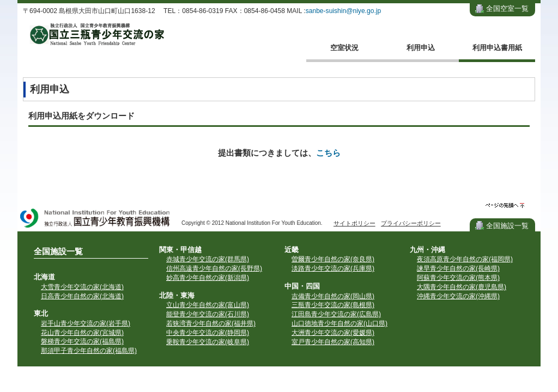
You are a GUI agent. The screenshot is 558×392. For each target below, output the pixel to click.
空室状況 (344, 48)
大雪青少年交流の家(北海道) (82, 287)
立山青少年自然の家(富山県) (208, 305)
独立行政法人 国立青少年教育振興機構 (95, 219)
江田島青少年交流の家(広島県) (336, 314)
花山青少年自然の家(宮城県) (82, 333)
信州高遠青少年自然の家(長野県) (214, 268)
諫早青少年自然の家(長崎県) (458, 268)
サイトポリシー (354, 223)
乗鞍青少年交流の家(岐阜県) (208, 342)
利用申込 (421, 48)
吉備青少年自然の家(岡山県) (333, 296)
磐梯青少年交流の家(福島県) (82, 341)
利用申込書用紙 (497, 48)
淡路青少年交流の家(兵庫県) (333, 268)
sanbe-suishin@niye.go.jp (344, 11)
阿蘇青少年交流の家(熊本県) (458, 278)
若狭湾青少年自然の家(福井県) (211, 323)
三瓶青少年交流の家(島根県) (333, 305)
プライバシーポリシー (411, 223)
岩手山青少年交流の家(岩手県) (86, 323)
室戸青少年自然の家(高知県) (333, 342)
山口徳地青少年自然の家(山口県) (339, 323)
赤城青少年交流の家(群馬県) (208, 259)
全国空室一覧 (507, 8)
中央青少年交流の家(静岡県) (208, 333)
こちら (328, 153)
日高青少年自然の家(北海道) (82, 296)
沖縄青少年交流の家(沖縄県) (458, 296)
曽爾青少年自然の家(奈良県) (333, 259)
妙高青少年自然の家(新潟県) (208, 278)
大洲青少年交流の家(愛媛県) (333, 333)
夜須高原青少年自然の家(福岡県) (465, 259)
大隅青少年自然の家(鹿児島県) (462, 287)
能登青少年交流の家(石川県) (208, 314)
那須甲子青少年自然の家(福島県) (89, 351)
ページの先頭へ (505, 206)
